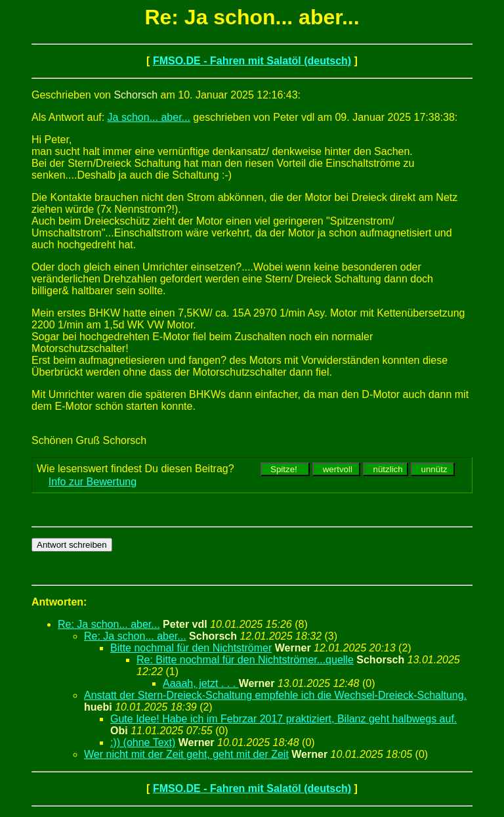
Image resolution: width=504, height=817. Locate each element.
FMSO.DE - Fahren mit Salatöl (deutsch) (252, 61)
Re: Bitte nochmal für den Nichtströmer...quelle (245, 660)
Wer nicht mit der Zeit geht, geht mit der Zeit (186, 754)
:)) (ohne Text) (143, 742)
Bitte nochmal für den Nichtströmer (191, 648)
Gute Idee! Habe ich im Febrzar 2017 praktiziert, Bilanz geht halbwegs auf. (283, 719)
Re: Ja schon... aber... (109, 624)
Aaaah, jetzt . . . (201, 683)
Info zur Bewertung (93, 482)
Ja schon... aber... (149, 117)
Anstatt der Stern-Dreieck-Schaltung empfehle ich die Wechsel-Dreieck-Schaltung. (275, 695)
